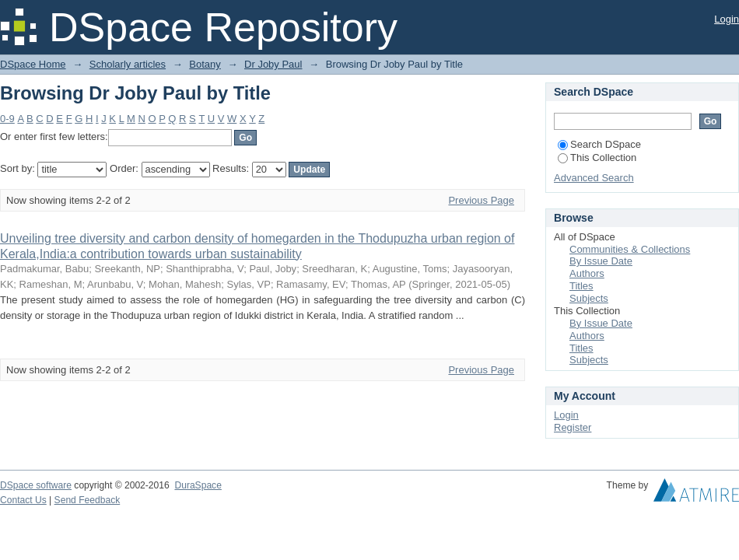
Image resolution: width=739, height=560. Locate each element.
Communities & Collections (630, 249)
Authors (587, 273)
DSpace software (36, 485)
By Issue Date (601, 261)
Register (573, 427)
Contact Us (23, 500)
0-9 (7, 119)
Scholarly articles (128, 64)
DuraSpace (198, 485)
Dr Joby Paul (273, 64)
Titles (581, 286)
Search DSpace (599, 144)
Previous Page (481, 200)
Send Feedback (88, 500)
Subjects (589, 298)
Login (727, 19)
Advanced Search (594, 178)
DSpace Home (33, 64)
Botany (205, 64)
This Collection (597, 157)
